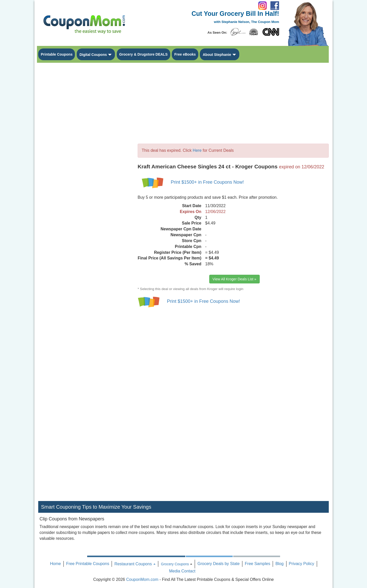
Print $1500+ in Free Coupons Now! (207, 182)
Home (55, 564)
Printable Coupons (57, 54)
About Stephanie (217, 55)
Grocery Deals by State (219, 564)
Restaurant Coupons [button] (135, 564)
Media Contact (182, 571)
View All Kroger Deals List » (234, 279)
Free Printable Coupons (88, 564)
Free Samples (258, 564)
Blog (280, 564)
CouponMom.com (142, 579)
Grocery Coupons (175, 564)
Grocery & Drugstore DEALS (143, 54)
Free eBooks (185, 54)
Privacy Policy (302, 564)
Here (197, 150)
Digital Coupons (93, 55)
